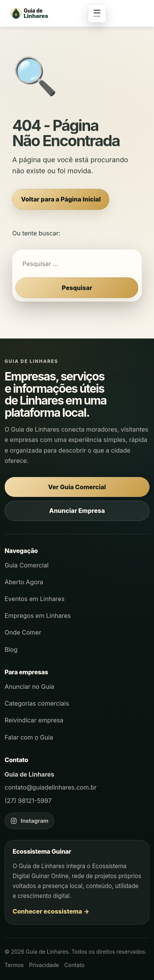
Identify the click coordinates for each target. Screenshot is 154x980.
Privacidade (44, 965)
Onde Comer (23, 632)
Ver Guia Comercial (77, 487)
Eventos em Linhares (35, 599)
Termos (14, 965)
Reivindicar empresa (34, 720)
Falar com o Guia (29, 737)
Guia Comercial (27, 565)
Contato (74, 965)
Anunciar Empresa (77, 511)
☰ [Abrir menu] (97, 13)
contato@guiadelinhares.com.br (51, 787)
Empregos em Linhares (38, 616)
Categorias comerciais (37, 703)
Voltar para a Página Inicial (61, 199)
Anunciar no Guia (29, 687)
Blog (11, 650)
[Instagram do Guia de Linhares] (29, 821)
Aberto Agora (24, 582)
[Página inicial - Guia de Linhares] (46, 13)
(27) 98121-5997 (28, 801)
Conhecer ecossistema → (51, 911)
